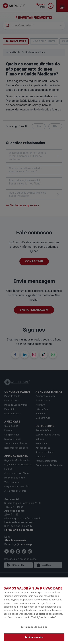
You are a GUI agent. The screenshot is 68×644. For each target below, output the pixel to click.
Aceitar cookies (34, 637)
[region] (34, 611)
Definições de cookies (34, 627)
